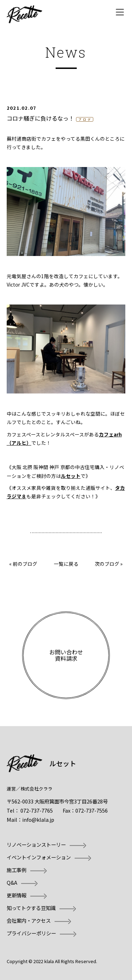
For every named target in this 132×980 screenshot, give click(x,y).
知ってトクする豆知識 (31, 908)
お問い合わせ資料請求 (66, 655)
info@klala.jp (38, 819)
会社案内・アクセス (29, 920)
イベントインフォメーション (39, 857)
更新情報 (17, 895)
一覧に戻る (66, 564)
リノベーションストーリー (36, 844)
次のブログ (107, 564)
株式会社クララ (36, 789)
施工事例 (17, 870)
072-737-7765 (37, 810)
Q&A (12, 882)
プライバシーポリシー (31, 933)
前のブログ (25, 564)
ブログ (85, 119)
